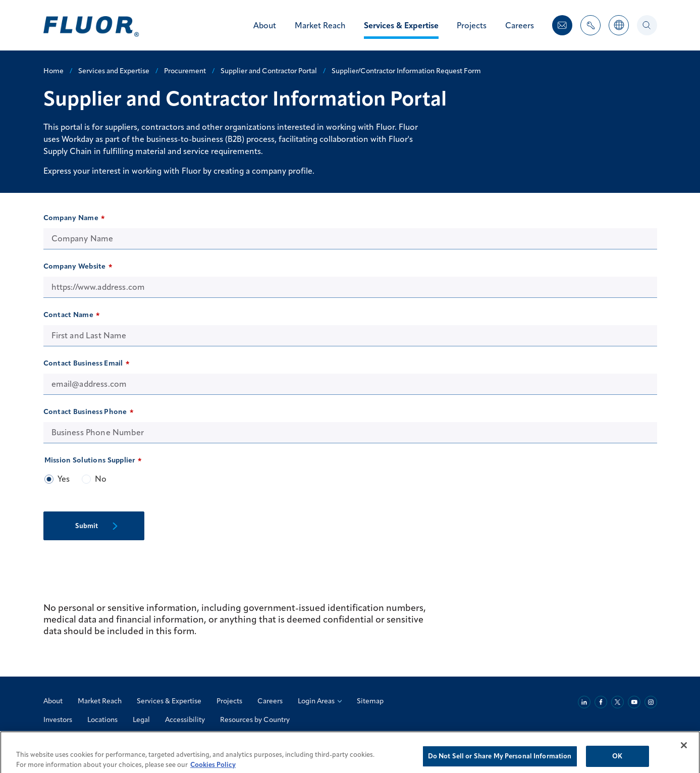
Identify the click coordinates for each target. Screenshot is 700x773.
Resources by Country (255, 719)
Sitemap (370, 701)
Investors (58, 719)
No (101, 479)
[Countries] (619, 31)
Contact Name (68, 315)
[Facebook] (601, 702)
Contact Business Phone (85, 411)
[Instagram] (651, 702)
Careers (270, 701)
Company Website (75, 266)
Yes (64, 479)
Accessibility (185, 719)
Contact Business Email (83, 363)
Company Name (71, 218)
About (53, 701)
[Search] (647, 25)
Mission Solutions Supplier (90, 460)
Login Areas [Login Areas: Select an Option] (320, 701)
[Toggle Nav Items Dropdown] (590, 31)
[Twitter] (617, 702)
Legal (141, 719)
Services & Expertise (169, 701)
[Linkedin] (584, 702)
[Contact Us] (562, 25)
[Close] (684, 752)
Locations (102, 719)
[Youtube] (634, 702)
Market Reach (100, 701)
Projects (229, 701)
